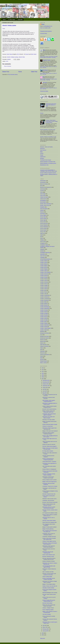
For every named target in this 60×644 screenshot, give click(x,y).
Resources (42, 148)
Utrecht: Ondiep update (9, 25)
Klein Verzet (34, 54)
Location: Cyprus (44, 271)
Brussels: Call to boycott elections (49, 409)
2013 (43, 368)
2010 (43, 373)
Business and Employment (46, 187)
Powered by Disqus (44, 91)
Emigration (42, 207)
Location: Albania (44, 261)
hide (41, 237)
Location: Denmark (44, 274)
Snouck (27, 54)
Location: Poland (44, 312)
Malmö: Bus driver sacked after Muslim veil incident (49, 605)
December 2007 (46, 380)
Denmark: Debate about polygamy (50, 446)
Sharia (42, 356)
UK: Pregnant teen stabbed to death (50, 513)
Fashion (42, 210)
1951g (44, 50)
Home (4, 20)
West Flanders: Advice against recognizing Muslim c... (49, 401)
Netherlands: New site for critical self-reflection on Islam (51, 105)
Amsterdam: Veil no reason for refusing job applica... (49, 534)
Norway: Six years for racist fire (49, 444)
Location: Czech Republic (45, 272)
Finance (42, 212)
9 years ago (54, 57)
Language (42, 257)
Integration (42, 249)
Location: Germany (44, 282)
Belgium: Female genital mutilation (50, 527)
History (42, 238)
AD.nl (18, 54)
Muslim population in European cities (48, 130)
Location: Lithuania (44, 297)
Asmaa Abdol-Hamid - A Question (49, 462)
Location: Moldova (44, 304)
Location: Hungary (44, 285)
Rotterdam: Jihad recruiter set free (50, 499)
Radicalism (42, 351)
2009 (43, 375)
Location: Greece (44, 284)
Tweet (4, 29)
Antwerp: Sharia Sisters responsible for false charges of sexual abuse (52, 121)
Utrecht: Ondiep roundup (13, 57)
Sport (41, 358)
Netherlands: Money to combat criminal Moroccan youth (49, 508)
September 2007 (46, 386)
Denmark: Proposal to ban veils (49, 494)
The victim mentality (47, 614)
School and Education (45, 355)
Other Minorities (43, 345)
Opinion (42, 343)
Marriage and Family (44, 333)
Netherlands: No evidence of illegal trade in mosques (50, 582)
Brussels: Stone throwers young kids (50, 502)
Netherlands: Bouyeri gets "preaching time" (48, 552)
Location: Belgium (44, 266)
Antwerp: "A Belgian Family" (48, 608)
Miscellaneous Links (44, 165)
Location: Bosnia (44, 267)
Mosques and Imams (44, 336)
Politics (42, 348)
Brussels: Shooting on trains (48, 556)
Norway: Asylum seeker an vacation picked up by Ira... (50, 515)
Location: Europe (44, 277)
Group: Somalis (43, 228)
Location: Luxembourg (45, 299)
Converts (42, 191)
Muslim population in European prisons (48, 163)
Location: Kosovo (44, 292)
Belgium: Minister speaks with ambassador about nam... (49, 411)
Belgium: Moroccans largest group (50, 482)
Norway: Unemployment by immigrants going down (48, 459)
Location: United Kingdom (46, 328)
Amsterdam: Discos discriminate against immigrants (49, 414)
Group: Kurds (43, 222)
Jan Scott (45, 82)
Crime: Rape (43, 194)
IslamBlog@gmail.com (48, 26)
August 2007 (45, 388)
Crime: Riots (43, 195)
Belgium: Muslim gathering (48, 529)
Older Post (34, 72)
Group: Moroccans (44, 223)
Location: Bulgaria (44, 269)
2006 (43, 633)
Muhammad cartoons (45, 338)
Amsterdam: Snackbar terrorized (49, 536)
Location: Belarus (44, 264)
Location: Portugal (44, 313)
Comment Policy (44, 33)
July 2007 (45, 389)
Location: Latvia (43, 294)
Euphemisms (43, 157)
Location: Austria (44, 262)
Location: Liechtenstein (45, 295)
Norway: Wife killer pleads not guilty (50, 424)
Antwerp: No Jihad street (48, 426)
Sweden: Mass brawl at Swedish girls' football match (49, 539)
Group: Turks (43, 232)
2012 (43, 370)
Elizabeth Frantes (46, 60)
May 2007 (45, 393)
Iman (44, 77)
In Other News (12, 20)
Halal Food (42, 233)
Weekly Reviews (44, 361)
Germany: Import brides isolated (49, 520)
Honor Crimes (43, 242)
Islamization (43, 254)
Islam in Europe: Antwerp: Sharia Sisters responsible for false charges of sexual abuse (49, 57)
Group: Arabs (43, 217)
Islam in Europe (8, 6)
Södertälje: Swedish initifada (48, 588)
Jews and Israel (43, 256)
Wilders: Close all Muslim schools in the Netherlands (50, 612)
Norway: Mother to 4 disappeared (49, 469)
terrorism (42, 359)
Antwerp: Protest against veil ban (49, 541)
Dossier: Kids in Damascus (46, 204)
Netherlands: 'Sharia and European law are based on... (50, 544)
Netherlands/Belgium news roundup (50, 593)
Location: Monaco (44, 305)
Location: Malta (43, 302)
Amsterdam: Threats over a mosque (50, 486)
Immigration (43, 243)
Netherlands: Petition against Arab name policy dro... (49, 429)
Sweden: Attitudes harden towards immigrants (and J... (50, 407)
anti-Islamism (43, 182)
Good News (43, 214)
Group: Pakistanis (44, 225)
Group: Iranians (43, 219)
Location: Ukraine (44, 327)
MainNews (42, 331)
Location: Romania (44, 315)
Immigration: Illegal (44, 245)
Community (43, 189)
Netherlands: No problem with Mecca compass (49, 417)
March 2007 (45, 627)
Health (42, 235)
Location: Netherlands (45, 308)
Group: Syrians (43, 230)
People (42, 155)
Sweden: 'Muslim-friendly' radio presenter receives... (49, 505)
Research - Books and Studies (46, 147)
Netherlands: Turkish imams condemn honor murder (48, 477)
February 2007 (46, 629)
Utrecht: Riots (22, 57)
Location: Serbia (44, 318)
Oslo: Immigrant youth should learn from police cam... (50, 531)
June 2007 (45, 391)
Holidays (42, 240)
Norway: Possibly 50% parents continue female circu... (49, 601)
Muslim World (43, 341)
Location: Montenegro (45, 307)
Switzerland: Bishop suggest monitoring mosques (48, 433)
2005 (43, 635)
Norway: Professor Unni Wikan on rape (48, 137)
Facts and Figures (44, 209)
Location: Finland (44, 279)
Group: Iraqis (43, 220)
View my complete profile (45, 28)
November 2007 (46, 382)
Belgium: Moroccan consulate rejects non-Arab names (50, 449)
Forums (42, 113)
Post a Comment (8, 66)
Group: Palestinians (44, 227)
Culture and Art (43, 199)
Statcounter (43, 638)
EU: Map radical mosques (48, 451)
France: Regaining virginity (48, 610)
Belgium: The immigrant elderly (49, 584)
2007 (43, 379)
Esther (43, 24)
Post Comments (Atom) (13, 75)
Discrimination (43, 202)
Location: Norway (44, 310)
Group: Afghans (43, 215)
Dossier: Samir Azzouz (45, 205)
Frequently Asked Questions (46, 31)
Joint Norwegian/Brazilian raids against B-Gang (49, 567)
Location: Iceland (44, 287)
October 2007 (46, 384)
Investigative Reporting (45, 252)
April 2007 (45, 625)
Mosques (42, 158)
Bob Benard (45, 70)
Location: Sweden (44, 323)
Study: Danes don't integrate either (50, 522)
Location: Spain (43, 322)
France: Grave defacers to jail (49, 555)
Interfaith (42, 251)
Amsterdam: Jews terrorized (48, 500)
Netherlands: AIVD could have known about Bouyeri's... (49, 547)
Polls (41, 350)
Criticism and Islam (44, 197)
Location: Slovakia (44, 320)
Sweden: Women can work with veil (50, 586)
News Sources (43, 150)
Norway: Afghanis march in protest (50, 480)
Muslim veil (43, 340)
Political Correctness (44, 346)
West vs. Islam (43, 363)
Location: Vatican (44, 330)
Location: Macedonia (44, 300)
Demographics (43, 200)
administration (43, 181)
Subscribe (20, 20)
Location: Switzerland (45, 325)
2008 (43, 377)
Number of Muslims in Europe (49, 561)
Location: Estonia (44, 276)
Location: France (44, 280)
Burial (41, 186)
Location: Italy (43, 290)
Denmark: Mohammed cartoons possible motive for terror (49, 559)
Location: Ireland (44, 289)
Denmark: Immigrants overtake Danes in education (49, 474)
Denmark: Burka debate (47, 603)
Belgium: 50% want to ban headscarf (50, 431)
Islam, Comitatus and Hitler (48, 572)
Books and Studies (44, 184)
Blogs (41, 152)
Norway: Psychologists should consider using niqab (49, 579)
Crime (7, 61)
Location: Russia (44, 317)
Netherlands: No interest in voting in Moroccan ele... (50, 564)
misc (41, 335)
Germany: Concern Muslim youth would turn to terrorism (49, 574)
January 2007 (46, 631)
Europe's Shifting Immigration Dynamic (48, 173)
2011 (43, 371)
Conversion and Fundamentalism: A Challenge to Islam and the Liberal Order (49, 171)
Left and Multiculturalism (45, 259)
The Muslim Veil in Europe (46, 160)
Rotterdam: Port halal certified (49, 420)
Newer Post (6, 72)
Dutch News (9, 54)
